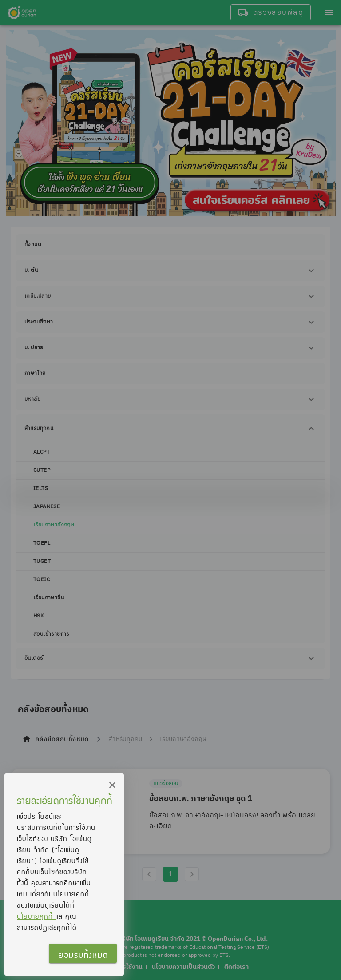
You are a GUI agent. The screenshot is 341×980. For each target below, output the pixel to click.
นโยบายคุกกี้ (36, 916)
